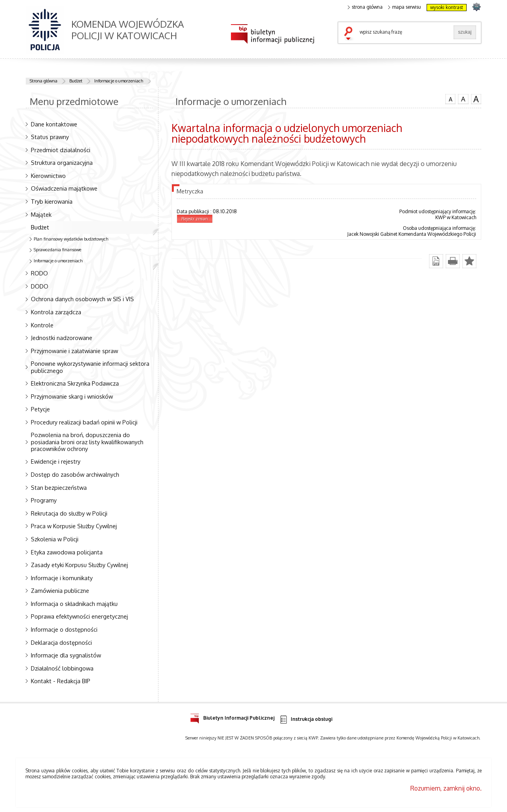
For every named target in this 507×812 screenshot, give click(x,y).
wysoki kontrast (447, 7)
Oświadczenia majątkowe (64, 188)
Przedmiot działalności (61, 150)
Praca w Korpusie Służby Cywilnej (74, 526)
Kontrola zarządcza (56, 312)
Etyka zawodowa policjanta (67, 552)
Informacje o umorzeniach (119, 81)
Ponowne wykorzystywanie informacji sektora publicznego (90, 367)
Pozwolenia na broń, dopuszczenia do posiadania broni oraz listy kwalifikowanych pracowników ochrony (87, 441)
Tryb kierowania (52, 201)
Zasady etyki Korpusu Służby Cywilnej (79, 565)
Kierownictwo (48, 176)
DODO (40, 286)
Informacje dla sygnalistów (66, 655)
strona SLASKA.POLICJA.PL (476, 7)
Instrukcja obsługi (306, 719)
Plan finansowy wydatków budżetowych (71, 239)
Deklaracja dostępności (61, 642)
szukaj (350, 34)
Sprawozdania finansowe (57, 250)
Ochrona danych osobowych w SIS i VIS (82, 299)
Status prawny (50, 137)
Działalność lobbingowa (62, 668)
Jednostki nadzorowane (62, 338)
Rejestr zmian (195, 219)
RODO (39, 273)
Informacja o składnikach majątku (74, 604)
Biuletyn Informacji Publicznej (232, 717)
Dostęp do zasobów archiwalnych (75, 474)
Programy (44, 500)
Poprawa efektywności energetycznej (79, 616)
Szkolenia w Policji (55, 539)
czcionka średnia (463, 99)
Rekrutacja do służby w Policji (69, 513)
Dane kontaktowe (54, 124)
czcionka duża (476, 99)
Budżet (76, 81)
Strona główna (44, 81)
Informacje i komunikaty (62, 578)
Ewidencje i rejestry (56, 461)
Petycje (40, 409)
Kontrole (42, 325)
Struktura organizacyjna (62, 162)
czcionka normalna (450, 98)
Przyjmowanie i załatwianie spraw (74, 351)
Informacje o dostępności (64, 629)
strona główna (365, 7)
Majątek (41, 214)
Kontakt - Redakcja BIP (61, 681)
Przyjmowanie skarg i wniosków (72, 396)
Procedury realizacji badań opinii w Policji (84, 422)
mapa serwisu (405, 7)
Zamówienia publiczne (60, 590)
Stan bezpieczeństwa (59, 487)
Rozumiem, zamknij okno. (446, 788)
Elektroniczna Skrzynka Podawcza (75, 383)
